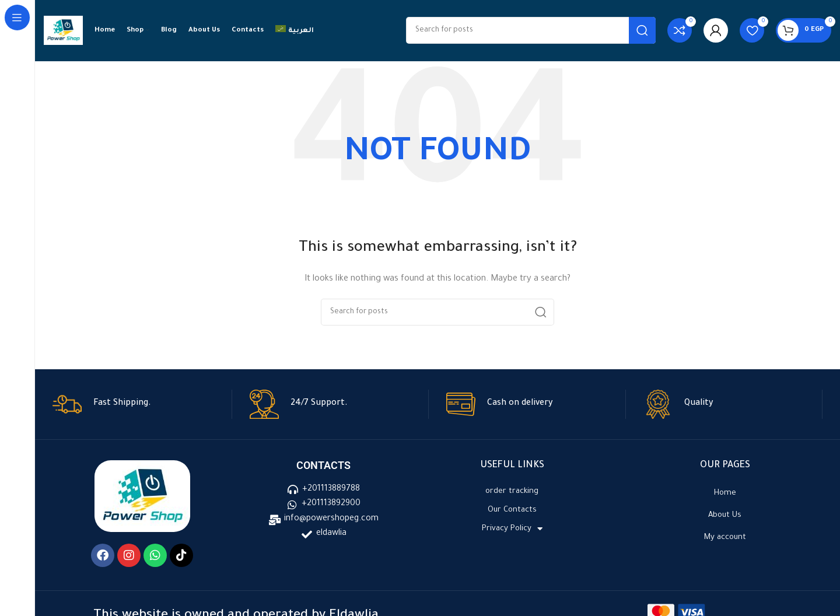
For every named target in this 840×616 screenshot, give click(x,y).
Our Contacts (512, 510)
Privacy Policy (512, 529)
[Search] (531, 31)
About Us (725, 515)
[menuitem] (295, 31)
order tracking (512, 491)
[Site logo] (63, 31)
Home (725, 493)
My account (725, 538)
